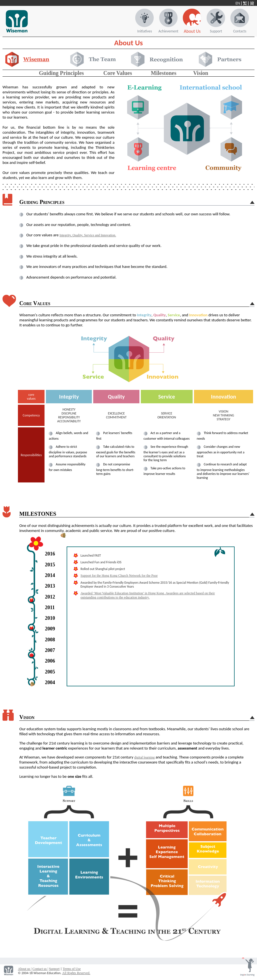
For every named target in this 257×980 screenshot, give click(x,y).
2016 (50, 554)
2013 (50, 586)
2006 (50, 661)
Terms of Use (72, 969)
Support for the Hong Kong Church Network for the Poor (119, 576)
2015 (50, 565)
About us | (25, 969)
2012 (50, 597)
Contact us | (40, 969)
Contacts (240, 31)
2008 (50, 640)
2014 (50, 575)
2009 (50, 629)
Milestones (164, 73)
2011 (50, 607)
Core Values (118, 73)
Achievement (168, 31)
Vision (201, 73)
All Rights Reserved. (76, 973)
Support (216, 31)
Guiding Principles (61, 73)
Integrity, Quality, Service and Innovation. (88, 235)
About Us (192, 31)
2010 (50, 618)
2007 (50, 650)
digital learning (144, 757)
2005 (50, 672)
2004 (50, 682)
